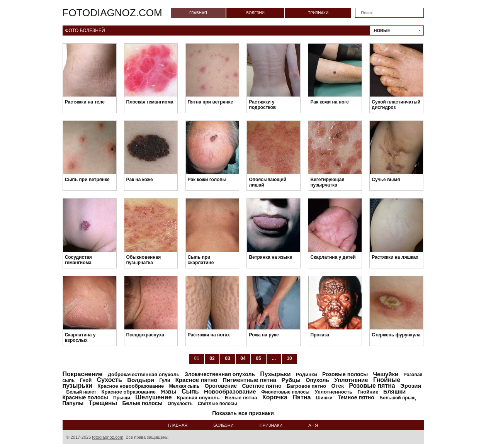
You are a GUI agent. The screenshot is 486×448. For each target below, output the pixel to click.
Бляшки (394, 391)
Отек (337, 386)
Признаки (318, 13)
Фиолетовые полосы (285, 392)
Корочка (275, 397)
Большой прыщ (398, 398)
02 (212, 358)
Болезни (255, 13)
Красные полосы (85, 397)
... (274, 358)
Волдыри (141, 380)
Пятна (302, 397)
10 (289, 358)
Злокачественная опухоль (220, 374)
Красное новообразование (131, 386)
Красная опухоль (198, 398)
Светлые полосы (218, 404)
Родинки (307, 374)
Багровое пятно (306, 386)
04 (243, 358)
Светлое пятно (262, 386)
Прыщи (122, 398)
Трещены (103, 403)
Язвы (168, 391)
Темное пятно (356, 397)
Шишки (324, 398)
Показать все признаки (243, 413)
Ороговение (221, 386)
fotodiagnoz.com (112, 13)
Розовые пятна (372, 386)
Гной (86, 380)
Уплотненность (333, 392)
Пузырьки (275, 374)
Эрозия (411, 386)
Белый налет (82, 392)
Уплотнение (351, 380)
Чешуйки (386, 374)
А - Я (313, 425)
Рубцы (291, 380)
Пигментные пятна (249, 380)
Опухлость (180, 404)
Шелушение (153, 397)
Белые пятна (241, 398)
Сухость (110, 380)
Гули (165, 380)
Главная (198, 13)
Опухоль (318, 380)
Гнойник (368, 392)
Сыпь (190, 391)
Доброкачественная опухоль (144, 374)
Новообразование (230, 391)
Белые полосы (143, 403)
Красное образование (129, 392)
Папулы (73, 403)
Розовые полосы (345, 374)
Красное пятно (196, 380)
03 (227, 358)
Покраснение (83, 374)
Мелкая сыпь (184, 386)
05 (258, 358)
